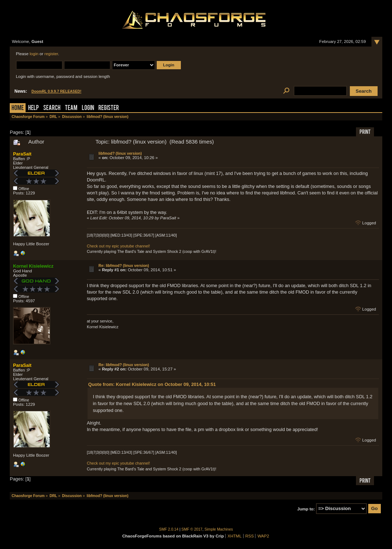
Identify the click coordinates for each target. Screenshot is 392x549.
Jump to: (306, 509)
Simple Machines (219, 529)
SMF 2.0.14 (169, 529)
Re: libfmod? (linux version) (124, 265)
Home (18, 108)
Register (109, 108)
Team (71, 108)
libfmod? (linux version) (120, 153)
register (51, 54)
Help (34, 108)
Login (88, 108)
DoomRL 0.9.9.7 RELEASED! (56, 91)
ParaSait (22, 154)
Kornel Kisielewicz (33, 266)
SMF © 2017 (192, 529)
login (34, 54)
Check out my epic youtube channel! (118, 246)
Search (52, 108)
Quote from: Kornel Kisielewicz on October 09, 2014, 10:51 (152, 384)
